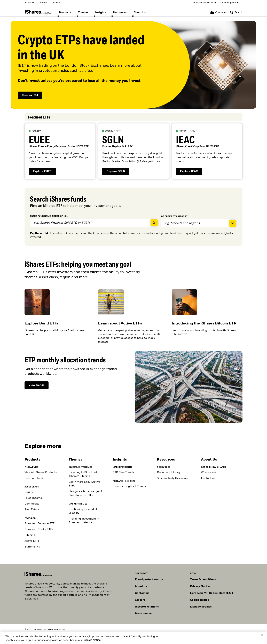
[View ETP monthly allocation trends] (37, 385)
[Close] (262, 639)
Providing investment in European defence (84, 521)
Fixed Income (33, 498)
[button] (232, 12)
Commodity (32, 504)
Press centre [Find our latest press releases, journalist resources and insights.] (143, 614)
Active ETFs (32, 541)
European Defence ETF (40, 524)
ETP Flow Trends (123, 472)
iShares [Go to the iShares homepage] (43, 3)
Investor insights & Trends (129, 486)
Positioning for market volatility (83, 511)
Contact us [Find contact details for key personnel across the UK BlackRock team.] (142, 593)
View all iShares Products (41, 472)
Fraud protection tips (149, 580)
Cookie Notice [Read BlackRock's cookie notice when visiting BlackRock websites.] (199, 600)
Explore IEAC (191, 172)
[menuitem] (65, 13)
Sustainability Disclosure (173, 478)
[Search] (236, 12)
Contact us (208, 478)
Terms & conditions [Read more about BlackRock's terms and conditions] (203, 580)
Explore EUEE (44, 172)
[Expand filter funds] (199, 223)
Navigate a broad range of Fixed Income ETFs (85, 493)
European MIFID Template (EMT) (212, 593)
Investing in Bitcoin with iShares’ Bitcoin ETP (84, 474)
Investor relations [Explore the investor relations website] (147, 607)
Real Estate (32, 510)
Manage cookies (201, 607)
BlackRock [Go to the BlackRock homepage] (29, 3)
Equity (29, 492)
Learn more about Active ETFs (84, 484)
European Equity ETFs (39, 529)
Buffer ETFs (32, 547)
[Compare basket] (218, 12)
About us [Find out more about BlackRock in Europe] (141, 586)
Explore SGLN (118, 172)
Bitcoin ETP (32, 535)
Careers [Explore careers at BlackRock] (140, 600)
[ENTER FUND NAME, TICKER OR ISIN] (94, 223)
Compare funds (34, 478)
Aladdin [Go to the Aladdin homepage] (56, 3)
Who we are (209, 472)
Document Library (169, 472)
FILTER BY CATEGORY (174, 216)
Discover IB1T (30, 95)
